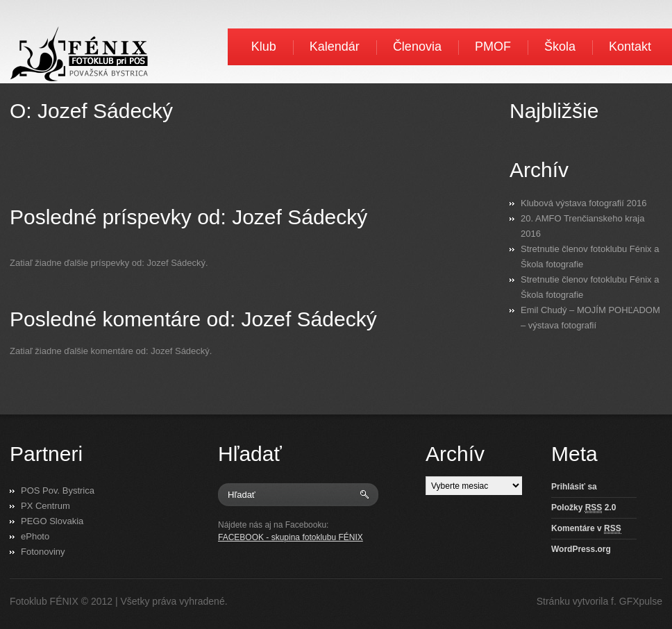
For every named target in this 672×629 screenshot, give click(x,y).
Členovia (417, 47)
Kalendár (335, 47)
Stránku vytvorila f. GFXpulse (599, 601)
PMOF (493, 47)
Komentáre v (586, 529)
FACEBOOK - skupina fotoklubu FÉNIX (291, 537)
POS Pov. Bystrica (58, 490)
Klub (264, 47)
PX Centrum (45, 506)
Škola (560, 47)
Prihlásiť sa (574, 487)
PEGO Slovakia (52, 521)
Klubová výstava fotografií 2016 (583, 203)
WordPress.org (581, 549)
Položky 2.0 (583, 508)
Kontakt (630, 47)
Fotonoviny (43, 552)
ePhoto (35, 536)
